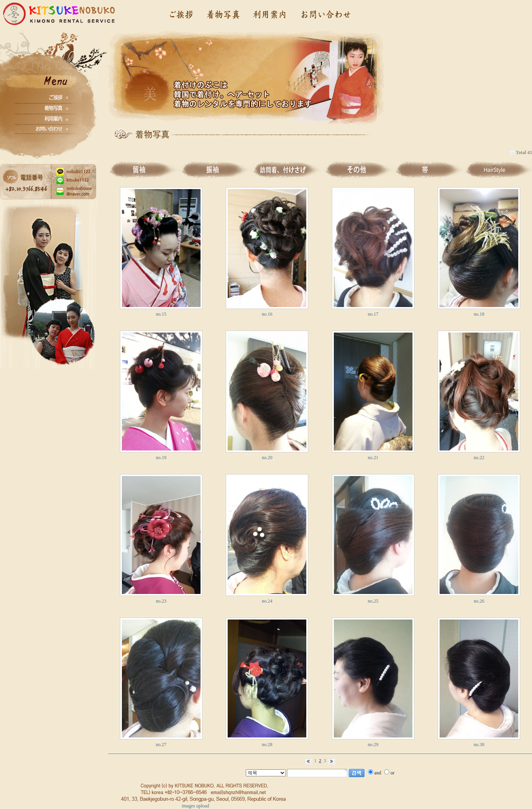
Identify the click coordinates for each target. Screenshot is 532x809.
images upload (195, 806)
